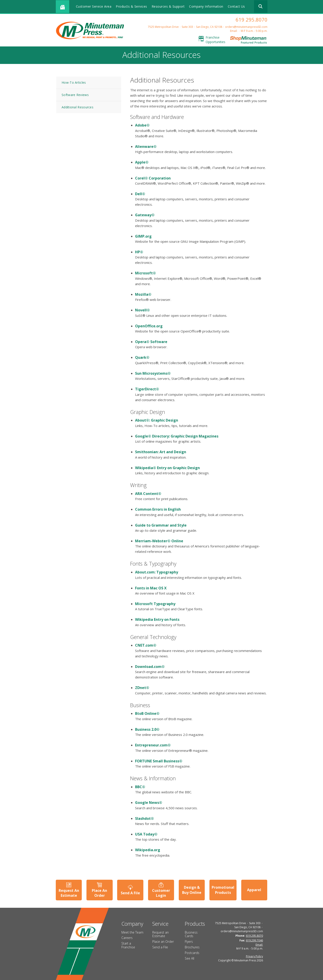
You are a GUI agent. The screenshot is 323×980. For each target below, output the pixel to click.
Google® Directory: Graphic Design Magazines (177, 436)
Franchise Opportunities (215, 40)
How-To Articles (74, 82)
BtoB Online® (147, 713)
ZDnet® (142, 688)
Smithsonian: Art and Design (161, 452)
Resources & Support (168, 6)
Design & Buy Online (192, 890)
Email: (234, 31)
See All (189, 958)
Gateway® (145, 215)
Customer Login (161, 893)
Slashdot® (144, 818)
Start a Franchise (128, 945)
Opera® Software (151, 342)
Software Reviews (75, 95)
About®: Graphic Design (157, 420)
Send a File (160, 947)
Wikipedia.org (148, 850)
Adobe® (142, 125)
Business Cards (191, 934)
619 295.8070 (252, 20)
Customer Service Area (94, 6)
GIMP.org (143, 236)
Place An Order (99, 893)
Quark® (142, 357)
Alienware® (146, 147)
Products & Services (131, 6)
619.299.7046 (254, 940)
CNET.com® (146, 645)
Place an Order (163, 942)
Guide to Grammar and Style (161, 525)
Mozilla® (143, 294)
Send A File (130, 893)
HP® (139, 252)
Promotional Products (223, 890)
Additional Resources (78, 107)
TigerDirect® (147, 389)
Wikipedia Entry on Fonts (157, 619)
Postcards (192, 953)
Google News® (149, 803)
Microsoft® (145, 273)
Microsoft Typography (155, 604)
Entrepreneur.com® (153, 745)
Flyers (189, 942)
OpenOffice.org (149, 326)
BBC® (140, 787)
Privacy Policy (254, 956)
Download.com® (150, 667)
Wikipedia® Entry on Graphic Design (167, 468)
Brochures (192, 947)
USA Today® (146, 834)
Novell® (142, 310)
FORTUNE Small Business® (159, 761)
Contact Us (236, 6)
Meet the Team (132, 932)
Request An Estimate (69, 893)
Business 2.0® (147, 729)
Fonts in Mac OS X (151, 588)
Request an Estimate (160, 934)
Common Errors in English (158, 509)
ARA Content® (148, 494)
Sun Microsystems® (153, 373)
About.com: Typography (157, 572)
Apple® (142, 162)
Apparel (254, 890)
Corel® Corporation (153, 178)
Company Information (206, 6)
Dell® (140, 194)
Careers (127, 938)
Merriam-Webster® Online (159, 541)
